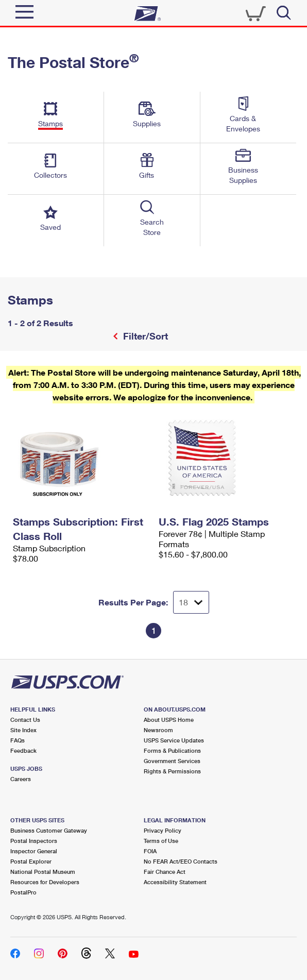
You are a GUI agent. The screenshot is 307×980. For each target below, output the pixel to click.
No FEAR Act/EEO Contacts (181, 861)
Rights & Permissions (172, 771)
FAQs (18, 740)
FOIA (150, 851)
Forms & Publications (172, 750)
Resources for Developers (45, 882)
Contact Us (25, 720)
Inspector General (34, 851)
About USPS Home (169, 720)
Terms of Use (161, 841)
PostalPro (23, 892)
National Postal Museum (43, 872)
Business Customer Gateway (49, 830)
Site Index (23, 730)
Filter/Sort (144, 336)
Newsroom (158, 730)
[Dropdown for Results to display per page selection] (191, 602)
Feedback (23, 750)
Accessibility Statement (175, 882)
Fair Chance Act (165, 872)
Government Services (172, 761)
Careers (21, 779)
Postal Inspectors (34, 841)
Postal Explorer (31, 861)
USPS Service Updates (174, 740)
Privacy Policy (163, 830)
